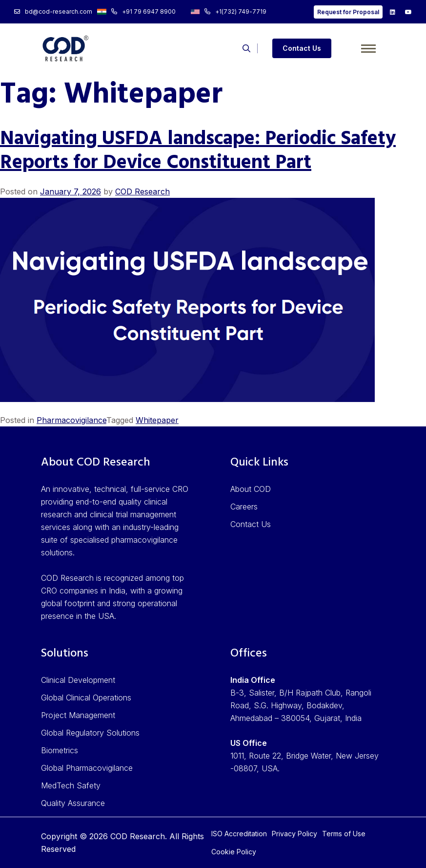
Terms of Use (344, 834)
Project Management (78, 715)
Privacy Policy (294, 834)
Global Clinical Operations (86, 698)
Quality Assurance (73, 803)
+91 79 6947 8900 (136, 11)
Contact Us (302, 48)
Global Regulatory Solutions (90, 733)
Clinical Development (78, 680)
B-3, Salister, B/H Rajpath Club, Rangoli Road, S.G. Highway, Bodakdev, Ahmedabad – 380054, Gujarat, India (301, 705)
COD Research (142, 191)
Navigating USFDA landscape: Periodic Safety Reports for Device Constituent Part (198, 151)
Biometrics (60, 750)
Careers (244, 507)
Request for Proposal (348, 12)
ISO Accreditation (239, 834)
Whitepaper (157, 420)
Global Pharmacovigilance (87, 768)
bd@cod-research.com (53, 11)
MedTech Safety (71, 785)
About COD (251, 489)
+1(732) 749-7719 (229, 11)
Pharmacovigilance (71, 420)
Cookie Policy (234, 852)
